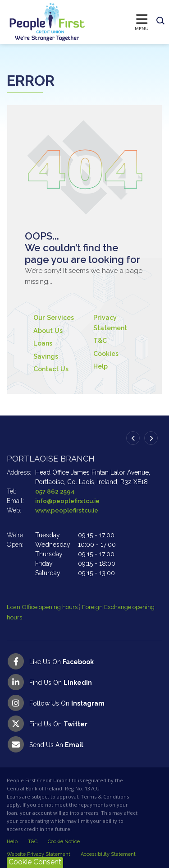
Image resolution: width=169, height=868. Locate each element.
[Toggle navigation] (119, 22)
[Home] (38, 22)
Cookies (107, 354)
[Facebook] (84, 661)
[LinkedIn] (84, 682)
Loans (43, 343)
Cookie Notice (64, 842)
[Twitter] (84, 724)
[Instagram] (84, 703)
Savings (46, 356)
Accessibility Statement (108, 854)
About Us (49, 331)
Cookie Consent (35, 862)
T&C (101, 341)
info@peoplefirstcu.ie (69, 501)
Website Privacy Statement (39, 854)
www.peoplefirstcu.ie (68, 510)
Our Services (55, 318)
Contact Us (52, 369)
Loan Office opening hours (46, 607)
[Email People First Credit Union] (84, 744)
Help (101, 366)
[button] (160, 21)
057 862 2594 (56, 491)
